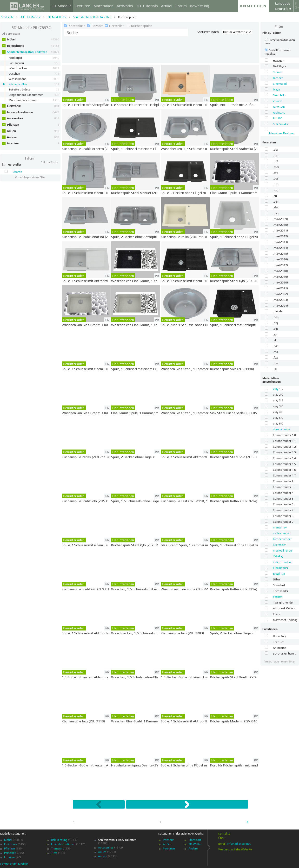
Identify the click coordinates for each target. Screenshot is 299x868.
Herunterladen (74, 100)
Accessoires (33, 118)
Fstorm (278, 597)
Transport (57, 849)
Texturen (83, 6)
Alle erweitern (11, 34)
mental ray (280, 527)
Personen (10, 853)
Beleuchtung (33, 46)
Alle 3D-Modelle (31, 17)
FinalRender (281, 568)
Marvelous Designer (282, 133)
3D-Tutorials (147, 6)
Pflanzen (33, 125)
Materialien (103, 6)
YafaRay (278, 556)
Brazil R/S (279, 574)
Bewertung (199, 6)
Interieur (33, 143)
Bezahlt (95, 26)
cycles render (281, 533)
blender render (282, 539)
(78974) (32, 28)
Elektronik (33, 106)
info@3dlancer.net (239, 844)
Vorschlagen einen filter (30, 177)
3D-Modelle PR (57, 17)
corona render (282, 429)
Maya (276, 90)
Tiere (54, 853)
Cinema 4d (280, 84)
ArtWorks (125, 6)
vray (276, 389)
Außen (33, 131)
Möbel (33, 39)
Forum (181, 6)
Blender (278, 78)
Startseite (7, 17)
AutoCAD (279, 107)
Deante (17, 172)
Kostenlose (75, 26)
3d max (278, 72)
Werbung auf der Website (235, 849)
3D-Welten (195, 844)
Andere (33, 137)
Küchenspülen (127, 17)
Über (221, 838)
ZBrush (278, 101)
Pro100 (278, 118)
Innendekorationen (33, 112)
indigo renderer (283, 562)
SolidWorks (280, 124)
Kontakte (224, 834)
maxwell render (283, 551)
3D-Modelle (61, 6)
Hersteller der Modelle (14, 864)
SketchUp (279, 95)
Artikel (167, 6)
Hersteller (115, 26)
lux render (279, 545)
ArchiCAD (279, 113)
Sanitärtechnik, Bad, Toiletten (92, 17)
